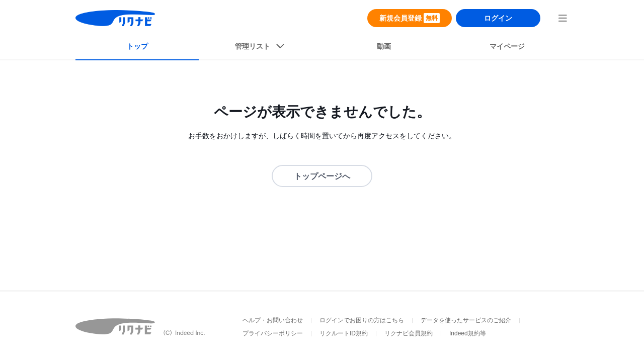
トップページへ (322, 176)
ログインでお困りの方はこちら (362, 320)
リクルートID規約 (344, 333)
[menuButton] (562, 18)
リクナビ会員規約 (409, 333)
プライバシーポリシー (273, 333)
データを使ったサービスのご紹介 (466, 320)
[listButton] (260, 48)
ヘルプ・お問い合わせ (273, 320)
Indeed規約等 (468, 333)
